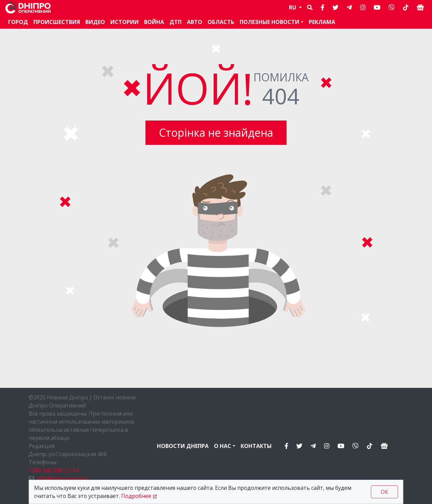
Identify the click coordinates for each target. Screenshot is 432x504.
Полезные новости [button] (269, 22)
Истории (125, 22)
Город (18, 22)
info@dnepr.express (62, 478)
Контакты (256, 446)
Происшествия (57, 22)
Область (221, 22)
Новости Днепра (183, 446)
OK (384, 492)
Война (154, 22)
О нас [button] (223, 446)
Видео (95, 22)
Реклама (322, 22)
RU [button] (293, 7)
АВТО (195, 22)
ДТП (175, 22)
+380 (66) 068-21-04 (54, 470)
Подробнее (136, 496)
